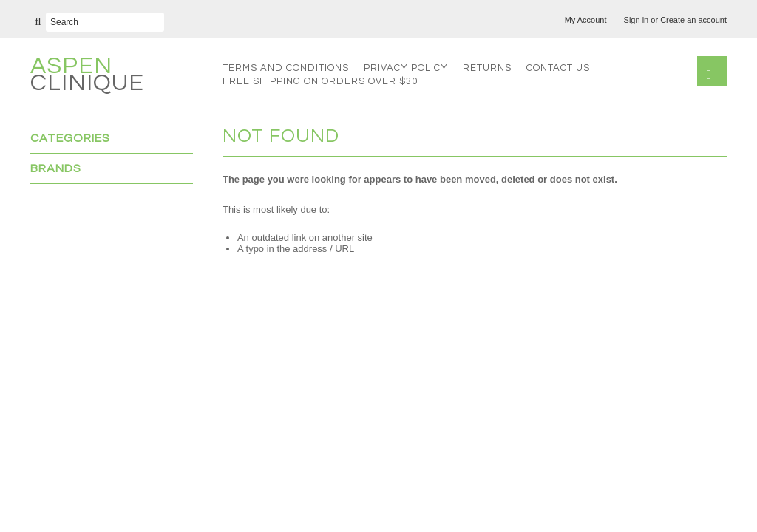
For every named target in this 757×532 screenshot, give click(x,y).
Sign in (637, 20)
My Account (586, 20)
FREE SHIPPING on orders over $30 (320, 81)
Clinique (87, 76)
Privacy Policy (406, 68)
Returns (487, 68)
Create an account (693, 20)
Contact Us (558, 68)
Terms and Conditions (286, 68)
